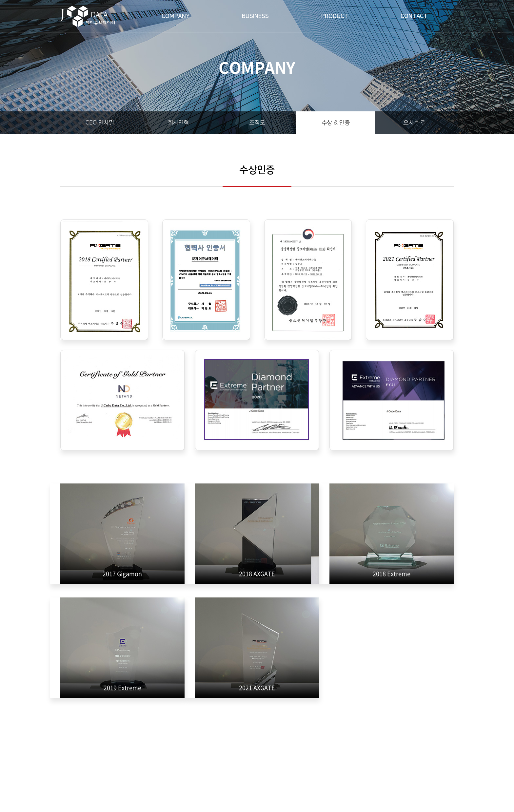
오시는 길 (415, 123)
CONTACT (414, 16)
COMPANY (176, 16)
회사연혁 (178, 123)
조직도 (257, 123)
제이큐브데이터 (88, 16)
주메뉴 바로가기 (0, 0)
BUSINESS (255, 16)
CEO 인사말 (100, 123)
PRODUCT (335, 16)
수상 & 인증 (336, 123)
